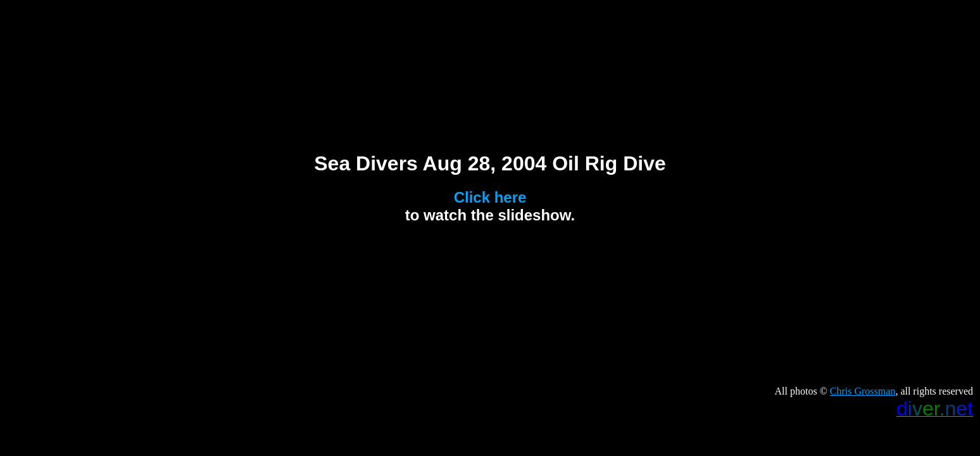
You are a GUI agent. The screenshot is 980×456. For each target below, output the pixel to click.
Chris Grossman (863, 391)
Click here (490, 197)
